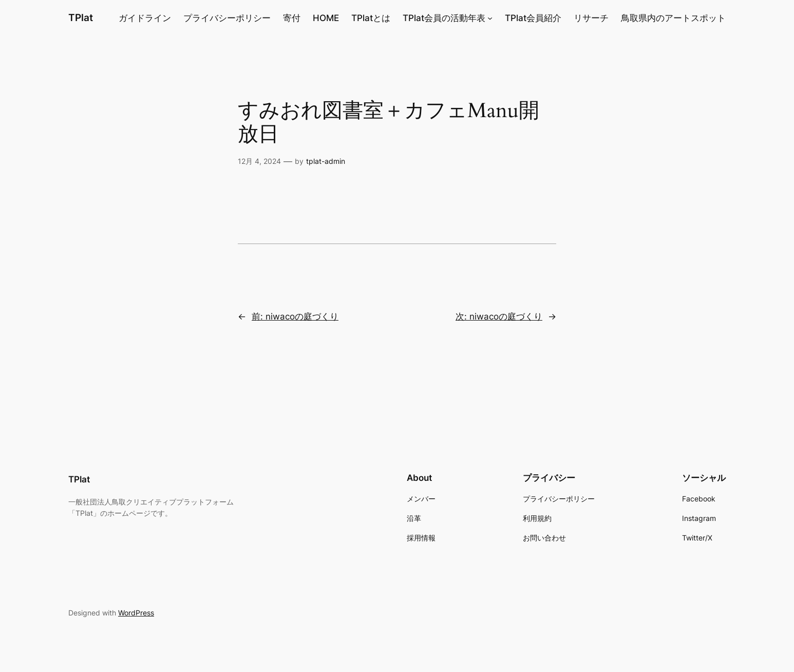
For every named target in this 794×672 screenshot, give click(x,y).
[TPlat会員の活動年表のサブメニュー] (490, 18)
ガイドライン (145, 18)
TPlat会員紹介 (533, 18)
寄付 (292, 18)
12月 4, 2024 (259, 161)
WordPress (136, 613)
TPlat (81, 17)
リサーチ (591, 18)
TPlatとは (371, 18)
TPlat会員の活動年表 (444, 18)
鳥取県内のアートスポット (673, 18)
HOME (326, 18)
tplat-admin (326, 161)
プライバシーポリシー (227, 18)
